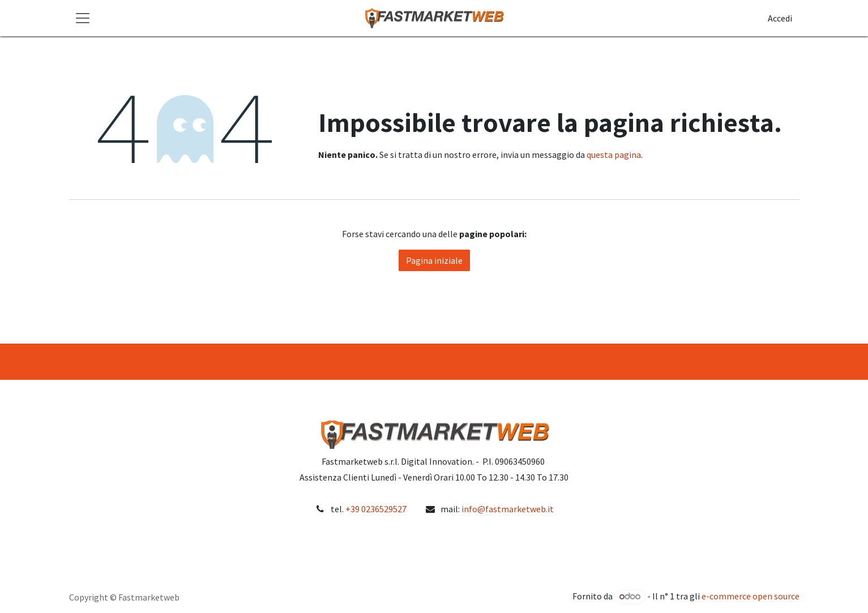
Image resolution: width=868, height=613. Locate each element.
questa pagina (614, 155)
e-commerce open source (751, 596)
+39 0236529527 (376, 509)
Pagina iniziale (434, 260)
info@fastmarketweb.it (508, 509)
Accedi (780, 18)
